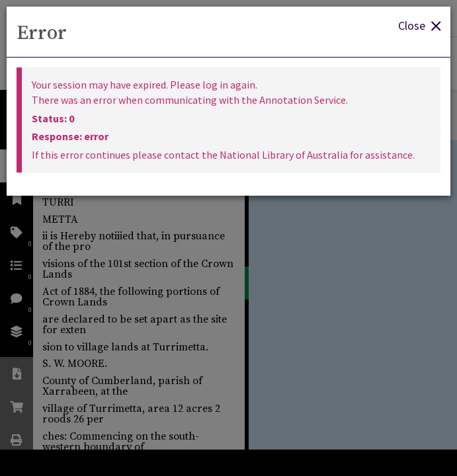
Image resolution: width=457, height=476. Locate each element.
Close (419, 25)
